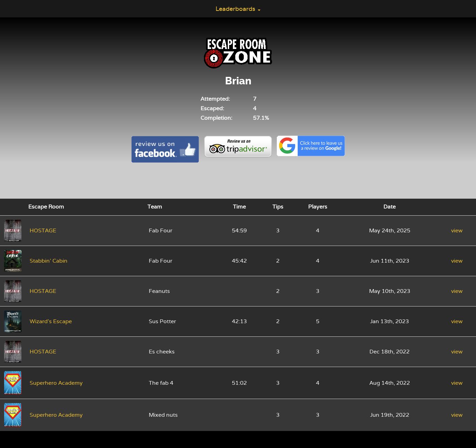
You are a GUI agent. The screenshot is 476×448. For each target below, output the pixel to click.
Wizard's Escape (51, 321)
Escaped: (212, 108)
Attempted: (215, 99)
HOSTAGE (43, 230)
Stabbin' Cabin (49, 261)
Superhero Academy (56, 383)
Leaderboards (238, 9)
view (457, 230)
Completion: (216, 118)
